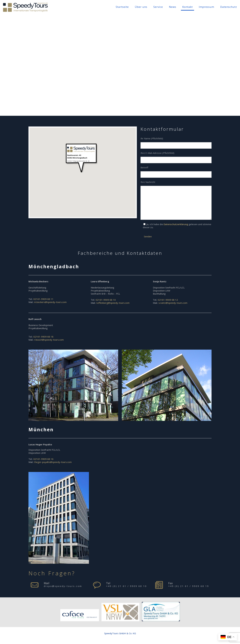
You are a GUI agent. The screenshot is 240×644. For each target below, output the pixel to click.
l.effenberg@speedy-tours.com (113, 303)
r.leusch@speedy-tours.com (49, 340)
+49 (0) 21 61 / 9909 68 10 (126, 586)
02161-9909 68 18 (43, 337)
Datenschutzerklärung (176, 224)
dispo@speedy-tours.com (63, 586)
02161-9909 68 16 (43, 459)
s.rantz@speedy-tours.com (173, 303)
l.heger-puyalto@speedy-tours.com (53, 462)
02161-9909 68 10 (106, 300)
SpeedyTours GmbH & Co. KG (120, 633)
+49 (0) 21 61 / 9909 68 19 (189, 586)
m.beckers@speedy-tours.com (50, 302)
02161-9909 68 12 (168, 300)
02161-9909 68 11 (43, 299)
